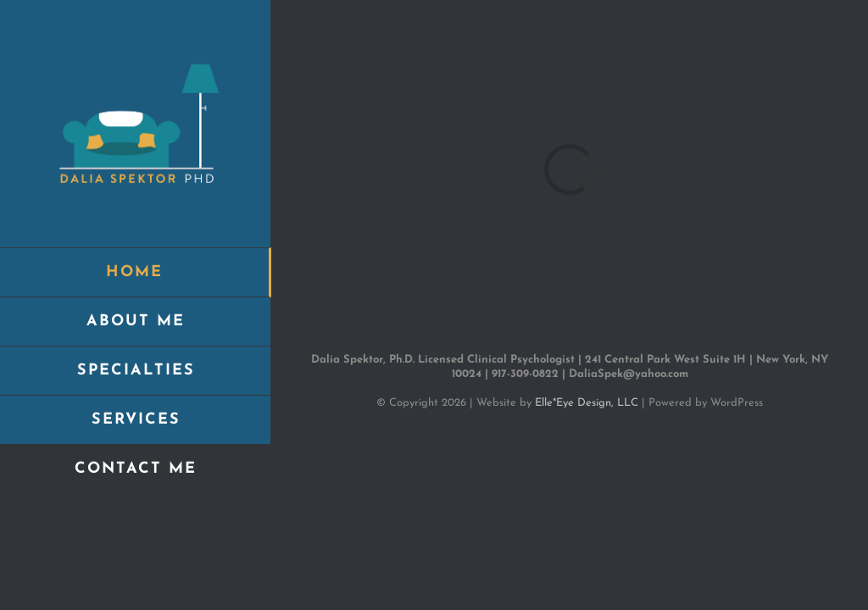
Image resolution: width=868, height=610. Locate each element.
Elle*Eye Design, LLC (587, 403)
